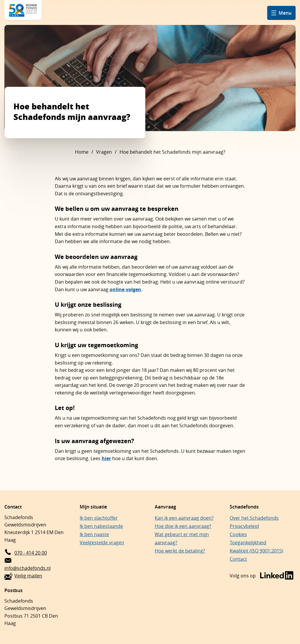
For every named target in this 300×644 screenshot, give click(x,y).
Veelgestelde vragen (102, 543)
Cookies (238, 534)
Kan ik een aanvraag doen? (184, 518)
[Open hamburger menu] (281, 13)
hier (106, 458)
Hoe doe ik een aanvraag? (183, 526)
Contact (238, 559)
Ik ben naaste (94, 534)
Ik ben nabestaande (101, 526)
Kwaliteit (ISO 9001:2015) (256, 551)
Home (82, 152)
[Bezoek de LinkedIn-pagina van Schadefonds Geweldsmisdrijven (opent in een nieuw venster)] (262, 576)
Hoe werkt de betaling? (180, 551)
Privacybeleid (244, 526)
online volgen (125, 289)
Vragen (104, 152)
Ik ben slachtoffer (99, 518)
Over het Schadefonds (254, 518)
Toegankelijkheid (248, 543)
